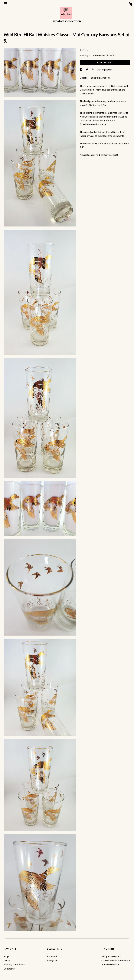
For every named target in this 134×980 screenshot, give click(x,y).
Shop (6, 956)
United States (99, 55)
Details (84, 78)
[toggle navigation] (5, 4)
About (7, 960)
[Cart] (131, 4)
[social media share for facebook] (81, 69)
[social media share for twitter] (87, 69)
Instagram (52, 960)
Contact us (9, 969)
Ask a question (105, 69)
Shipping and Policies (14, 964)
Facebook (52, 956)
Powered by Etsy (110, 964)
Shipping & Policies (101, 78)
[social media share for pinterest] (93, 69)
